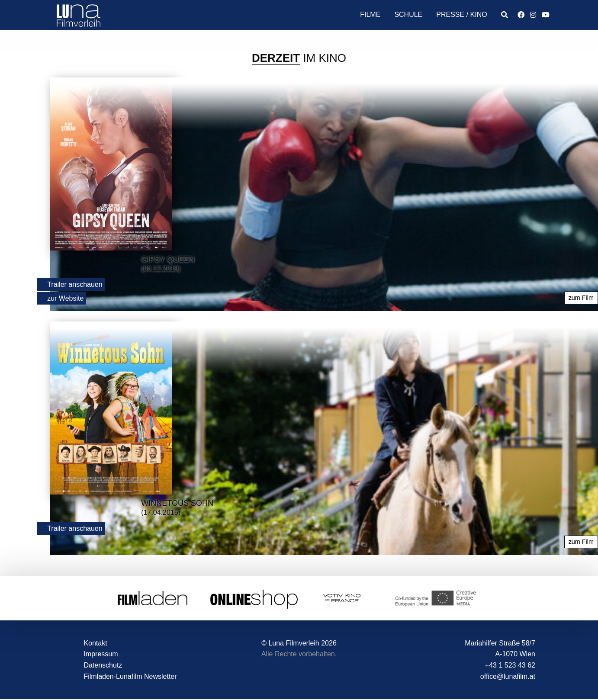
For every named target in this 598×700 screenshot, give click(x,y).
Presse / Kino (461, 14)
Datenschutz (103, 665)
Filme (370, 14)
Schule (408, 14)
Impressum (101, 654)
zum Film (581, 298)
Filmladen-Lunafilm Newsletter (130, 676)
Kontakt (95, 643)
